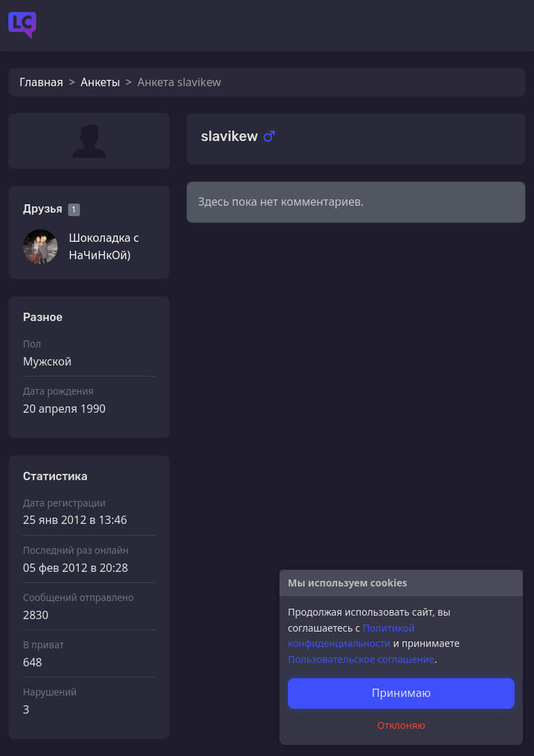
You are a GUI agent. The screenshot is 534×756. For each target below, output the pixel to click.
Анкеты (100, 82)
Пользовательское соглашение (361, 659)
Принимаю (401, 693)
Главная (41, 82)
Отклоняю (402, 725)
